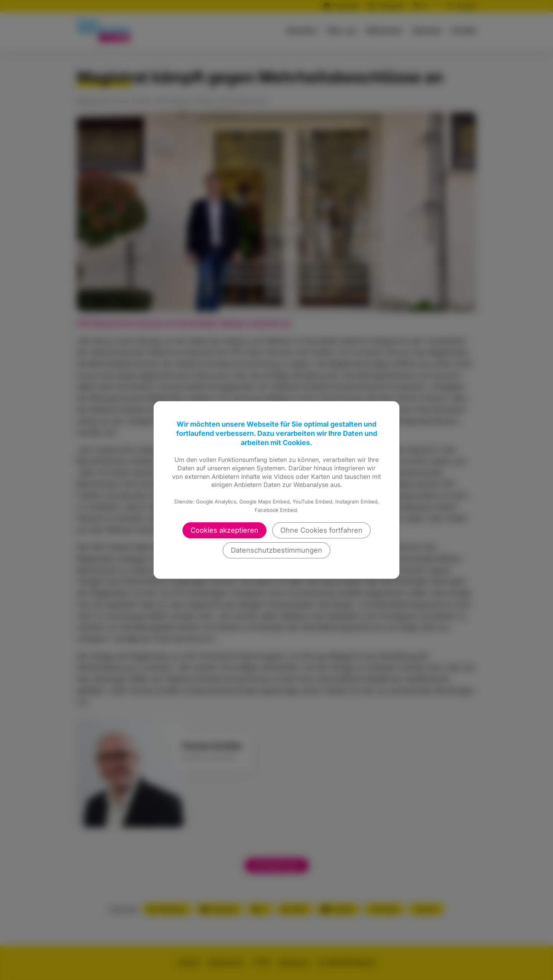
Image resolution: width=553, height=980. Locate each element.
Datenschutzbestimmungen (276, 550)
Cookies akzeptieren (224, 530)
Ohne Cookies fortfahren (321, 530)
